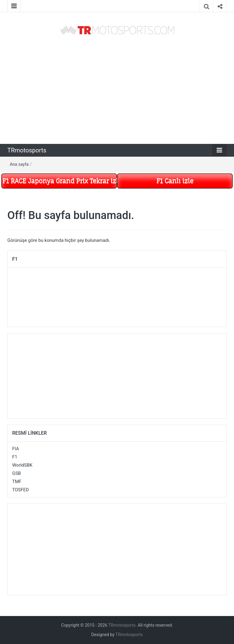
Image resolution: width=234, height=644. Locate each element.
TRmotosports (27, 150)
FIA (16, 449)
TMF (17, 482)
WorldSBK (22, 465)
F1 (15, 457)
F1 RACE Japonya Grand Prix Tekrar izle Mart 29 (60, 181)
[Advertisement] (117, 90)
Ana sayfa (19, 164)
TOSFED (21, 490)
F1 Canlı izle (175, 181)
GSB (16, 473)
